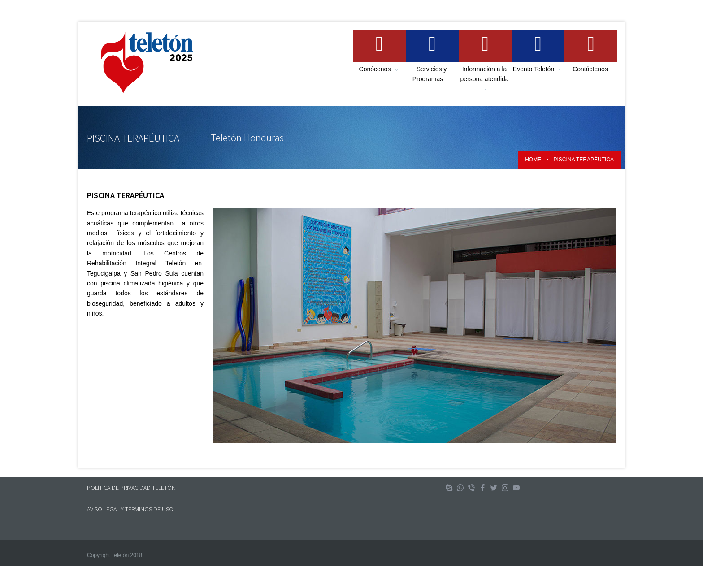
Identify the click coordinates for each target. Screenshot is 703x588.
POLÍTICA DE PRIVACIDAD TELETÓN (131, 488)
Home (533, 160)
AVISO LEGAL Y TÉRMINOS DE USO (130, 509)
